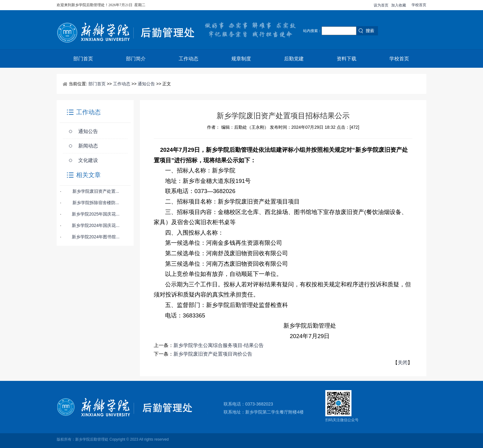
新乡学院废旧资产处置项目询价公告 (213, 354)
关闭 (403, 363)
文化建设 (88, 160)
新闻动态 (88, 146)
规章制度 (241, 59)
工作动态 (189, 59)
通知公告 (146, 84)
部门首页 (83, 59)
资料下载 (347, 59)
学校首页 (419, 5)
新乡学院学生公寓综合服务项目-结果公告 (219, 345)
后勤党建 (294, 59)
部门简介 (136, 59)
